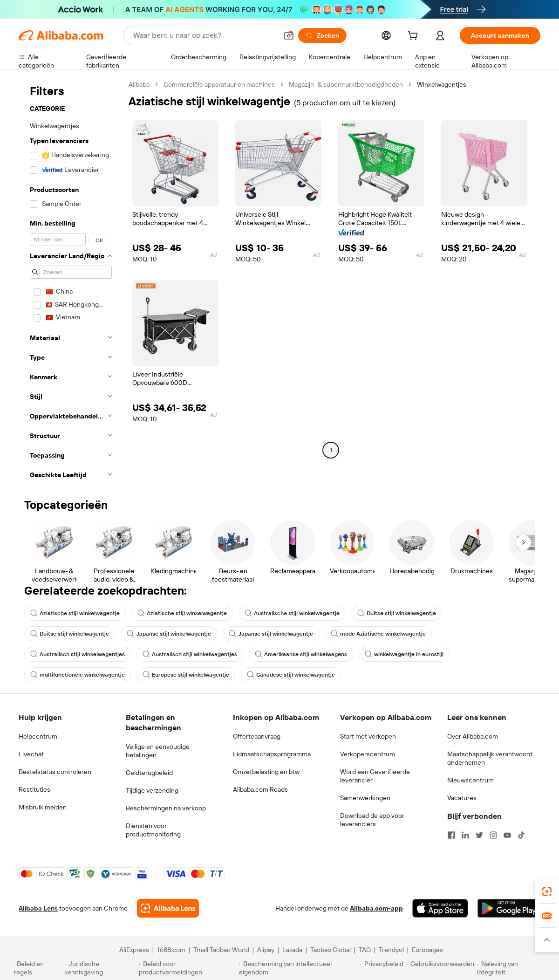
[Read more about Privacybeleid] (382, 968)
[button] (289, 35)
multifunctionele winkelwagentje (78, 675)
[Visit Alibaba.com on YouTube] (507, 835)
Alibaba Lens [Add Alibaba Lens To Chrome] (38, 908)
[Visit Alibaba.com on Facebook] (451, 835)
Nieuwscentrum (470, 780)
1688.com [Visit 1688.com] (171, 950)
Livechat (31, 754)
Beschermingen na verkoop (166, 808)
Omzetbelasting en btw (266, 772)
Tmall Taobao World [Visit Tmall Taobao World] (221, 950)
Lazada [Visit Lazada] (292, 950)
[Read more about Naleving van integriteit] (511, 968)
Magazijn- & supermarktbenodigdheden (346, 84)
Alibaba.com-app (376, 908)
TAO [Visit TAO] (365, 950)
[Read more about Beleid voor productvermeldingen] (187, 968)
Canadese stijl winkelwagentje (291, 675)
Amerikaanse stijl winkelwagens (301, 654)
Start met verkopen (368, 736)
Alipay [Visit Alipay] (266, 950)
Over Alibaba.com (473, 736)
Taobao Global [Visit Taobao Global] (331, 950)
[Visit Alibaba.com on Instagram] (493, 835)
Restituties (34, 789)
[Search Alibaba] (205, 35)
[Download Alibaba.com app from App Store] (440, 908)
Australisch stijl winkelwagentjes (78, 654)
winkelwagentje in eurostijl (404, 654)
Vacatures (462, 798)
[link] (547, 891)
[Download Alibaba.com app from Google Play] (509, 908)
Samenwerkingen (365, 798)
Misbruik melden (43, 807)
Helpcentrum (38, 736)
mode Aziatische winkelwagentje (378, 634)
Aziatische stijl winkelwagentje (75, 613)
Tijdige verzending (152, 790)
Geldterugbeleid (149, 773)
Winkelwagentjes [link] (442, 84)
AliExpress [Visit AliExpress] (134, 950)
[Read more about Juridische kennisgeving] (100, 968)
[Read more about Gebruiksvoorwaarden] (440, 968)
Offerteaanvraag (257, 736)
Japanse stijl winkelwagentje (169, 634)
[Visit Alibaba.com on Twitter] (479, 835)
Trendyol (391, 950)
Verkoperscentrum (368, 754)
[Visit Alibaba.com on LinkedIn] (465, 835)
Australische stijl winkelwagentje (292, 613)
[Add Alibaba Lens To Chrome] (168, 908)
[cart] (415, 37)
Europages (427, 950)
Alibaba (139, 84)
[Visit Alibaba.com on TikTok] (521, 835)
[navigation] (71, 282)
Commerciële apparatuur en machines (219, 84)
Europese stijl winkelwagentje (186, 675)
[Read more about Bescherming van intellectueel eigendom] (298, 968)
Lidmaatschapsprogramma (272, 754)
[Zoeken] (322, 35)
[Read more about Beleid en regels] (38, 968)
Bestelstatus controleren (55, 772)
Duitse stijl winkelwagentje (397, 613)
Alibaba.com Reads (260, 789)
